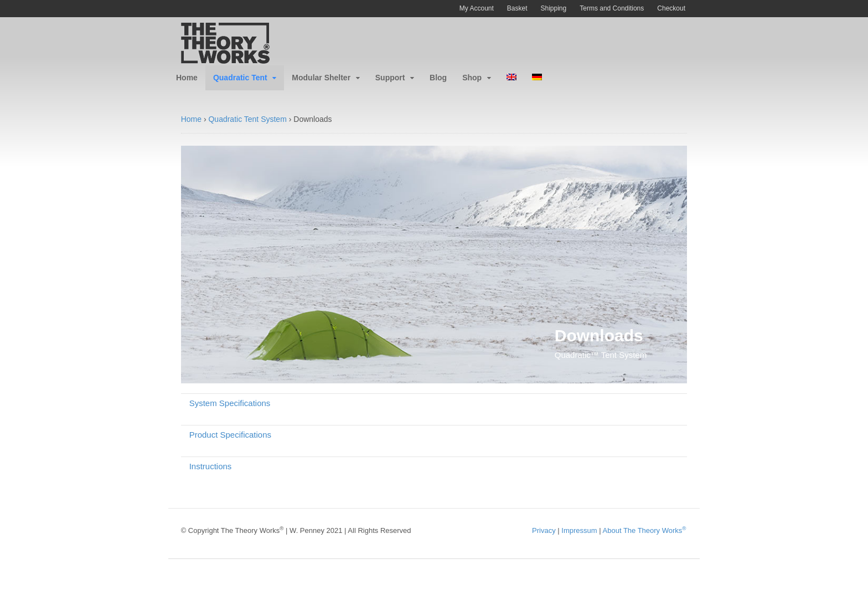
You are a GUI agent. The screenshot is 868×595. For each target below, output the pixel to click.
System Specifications (230, 403)
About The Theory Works (645, 530)
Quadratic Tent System (247, 119)
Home (187, 78)
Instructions (211, 466)
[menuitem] (512, 78)
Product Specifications (230, 435)
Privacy (544, 530)
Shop (472, 78)
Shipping (554, 8)
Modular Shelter (321, 78)
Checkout (671, 8)
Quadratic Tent (240, 78)
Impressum (579, 530)
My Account (477, 8)
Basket (517, 8)
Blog (438, 78)
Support (390, 78)
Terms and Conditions (612, 8)
